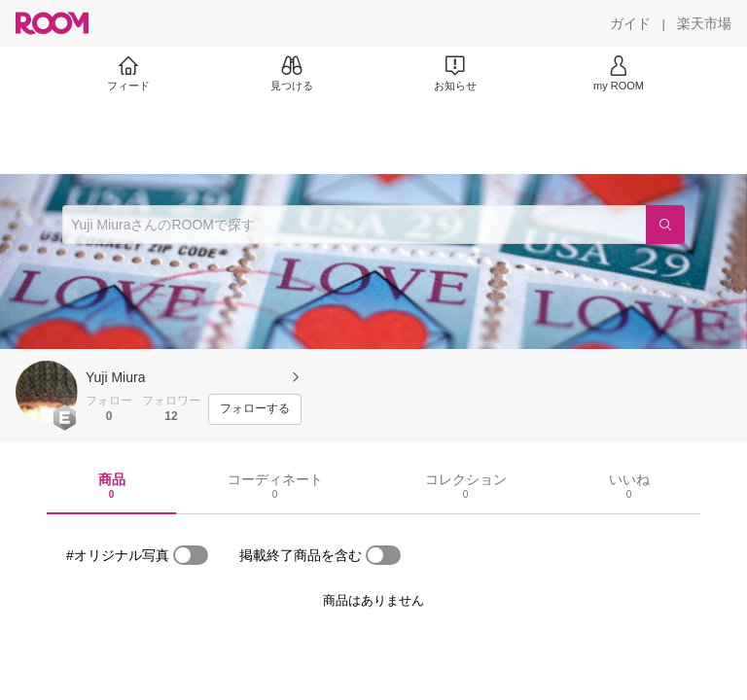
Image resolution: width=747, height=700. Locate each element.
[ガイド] (630, 23)
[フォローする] (255, 409)
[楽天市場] (704, 23)
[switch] (191, 555)
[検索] (665, 225)
